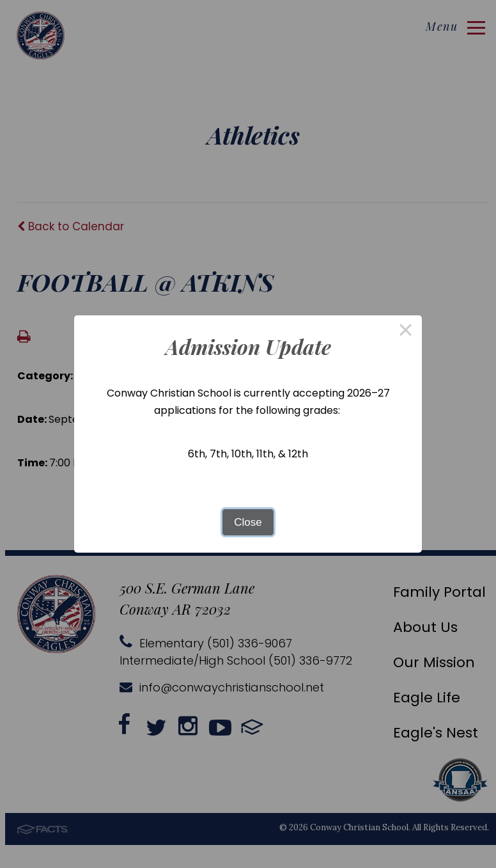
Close (248, 522)
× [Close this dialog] (406, 332)
